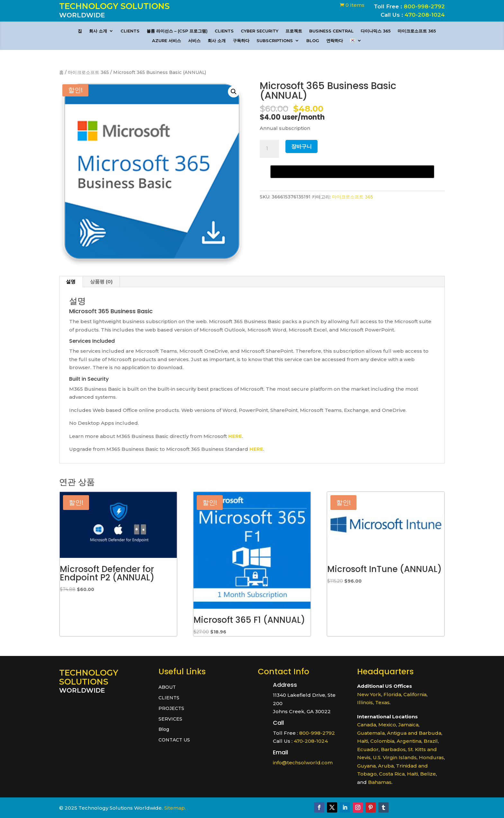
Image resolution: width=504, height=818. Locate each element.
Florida (392, 694)
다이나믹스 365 (376, 31)
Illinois (365, 702)
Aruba (386, 766)
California (415, 694)
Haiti (363, 741)
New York (369, 694)
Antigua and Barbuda (414, 733)
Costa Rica (392, 774)
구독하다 (241, 41)
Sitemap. (175, 808)
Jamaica (408, 725)
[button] (234, 92)
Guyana (366, 766)
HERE (235, 436)
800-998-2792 (424, 6)
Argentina (409, 741)
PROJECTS (171, 709)
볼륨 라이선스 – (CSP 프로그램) (177, 31)
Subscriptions (275, 41)
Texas (382, 702)
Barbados (393, 749)
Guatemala (371, 733)
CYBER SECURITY (260, 31)
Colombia (382, 741)
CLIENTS (130, 31)
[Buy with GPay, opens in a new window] (352, 172)
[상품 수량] (269, 149)
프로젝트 (294, 31)
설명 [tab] (71, 282)
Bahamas (380, 782)
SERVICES (170, 719)
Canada (367, 725)
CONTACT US (174, 740)
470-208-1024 (425, 15)
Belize (428, 774)
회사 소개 (98, 31)
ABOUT (167, 687)
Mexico (387, 725)
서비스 (194, 41)
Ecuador (368, 749)
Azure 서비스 (166, 41)
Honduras (431, 757)
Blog (313, 41)
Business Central (331, 31)
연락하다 (335, 41)
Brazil (431, 741)
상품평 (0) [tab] (101, 282)
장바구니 (301, 146)
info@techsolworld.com (303, 763)
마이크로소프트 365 (417, 31)
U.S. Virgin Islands (395, 757)
